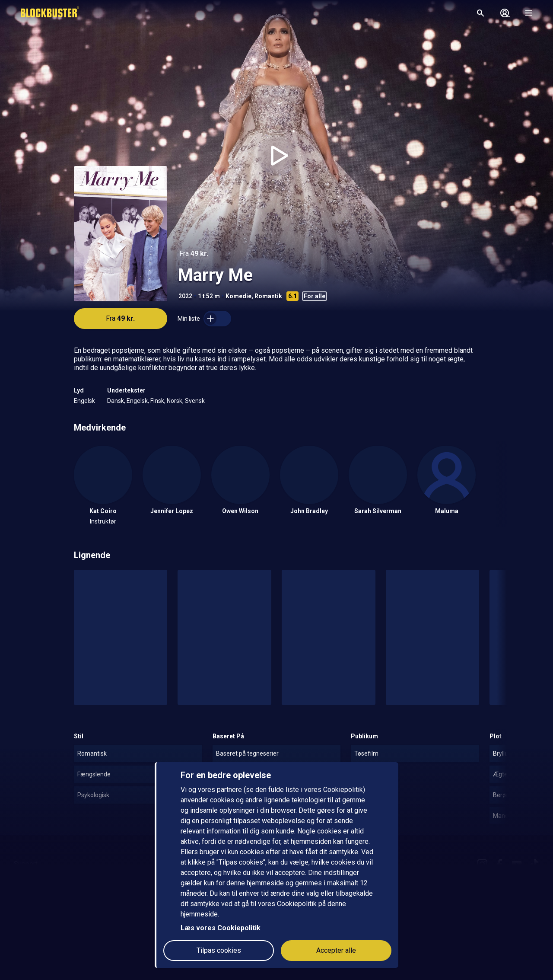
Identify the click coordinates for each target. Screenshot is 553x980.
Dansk (116, 401)
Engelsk (84, 401)
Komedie (238, 296)
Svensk (195, 401)
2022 (185, 296)
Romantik (268, 296)
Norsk (175, 401)
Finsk (157, 401)
